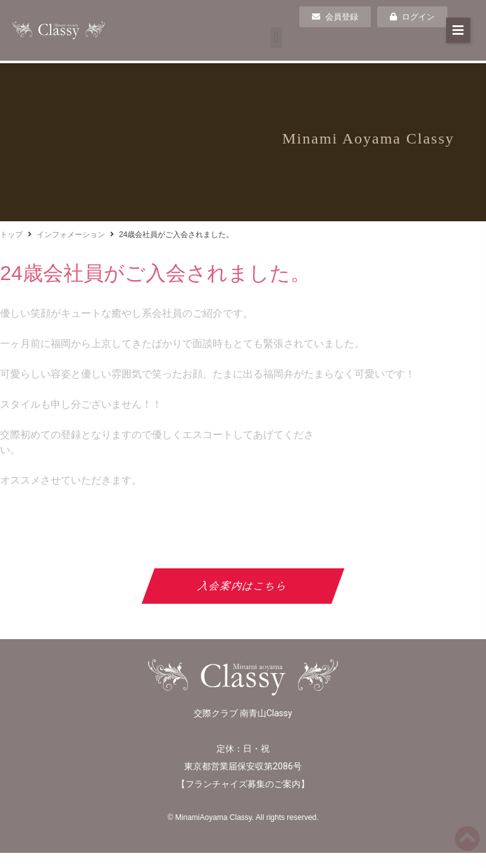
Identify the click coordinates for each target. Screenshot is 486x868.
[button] (276, 38)
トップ (11, 235)
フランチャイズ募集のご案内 (243, 784)
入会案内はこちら (243, 586)
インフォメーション (71, 235)
